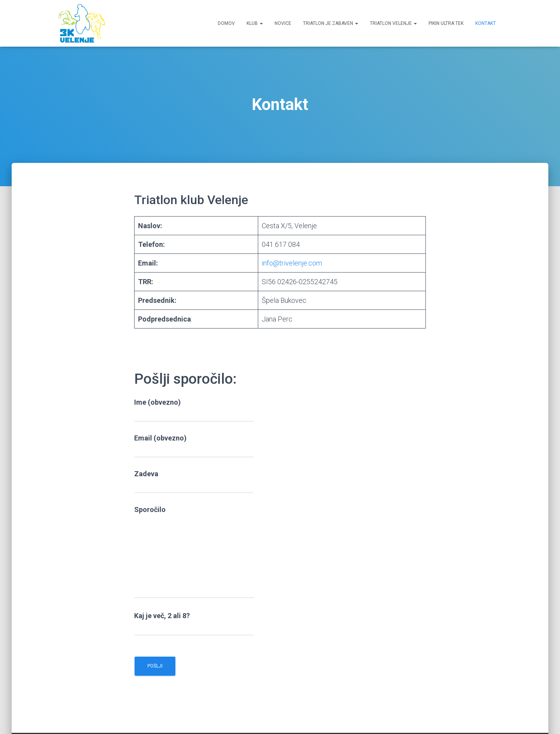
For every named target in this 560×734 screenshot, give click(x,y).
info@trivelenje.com (292, 263)
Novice (283, 23)
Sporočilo (194, 552)
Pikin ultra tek (446, 23)
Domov (226, 23)
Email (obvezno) (194, 446)
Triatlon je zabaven (331, 23)
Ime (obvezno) (194, 410)
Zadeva (194, 481)
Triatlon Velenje (393, 23)
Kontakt (486, 23)
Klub (255, 23)
